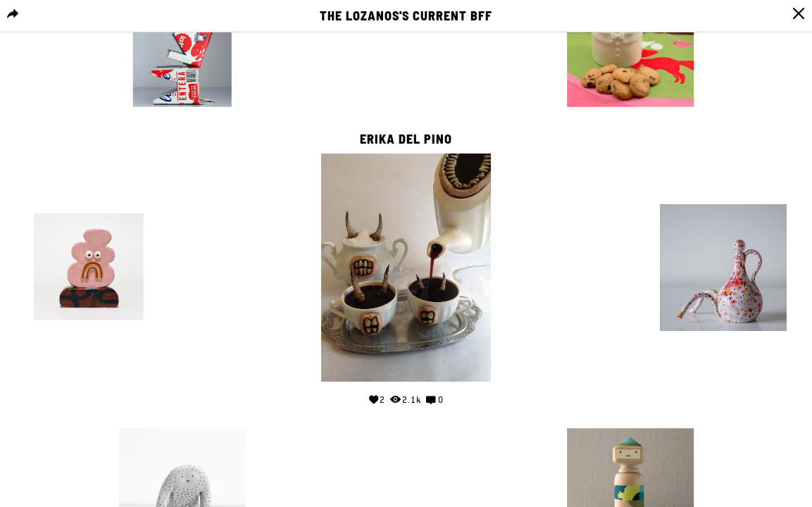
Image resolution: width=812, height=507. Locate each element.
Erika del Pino (406, 139)
